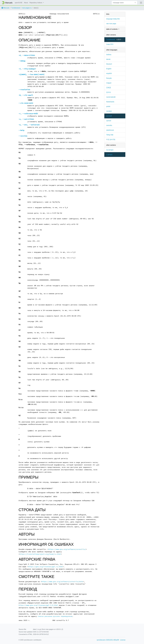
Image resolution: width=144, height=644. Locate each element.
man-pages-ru (27, 8)
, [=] (32, 74)
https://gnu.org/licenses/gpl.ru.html (45, 567)
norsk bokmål (111, 97)
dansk (108, 59)
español (109, 73)
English (109, 69)
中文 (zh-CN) (111, 139)
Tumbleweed (16, 8)
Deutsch (109, 64)
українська (110, 130)
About (26, 3)
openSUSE (19, 3)
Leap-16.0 (110, 44)
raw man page (111, 24)
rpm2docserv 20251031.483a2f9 (108, 640)
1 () (109, 155)
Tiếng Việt (110, 135)
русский (109, 116)
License (123, 640)
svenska (109, 125)
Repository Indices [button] (36, 3)
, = (27, 55)
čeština (109, 55)
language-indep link (113, 19)
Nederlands (110, 102)
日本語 (109, 88)
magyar (109, 83)
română (109, 111)
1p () (110, 150)
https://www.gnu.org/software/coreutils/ (67, 549)
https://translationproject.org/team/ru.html (40, 554)
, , (29, 125)
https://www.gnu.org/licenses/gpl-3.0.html (38, 605)
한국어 (109, 92)
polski (108, 106)
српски (109, 121)
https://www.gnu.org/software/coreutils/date (62, 582)
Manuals (5, 8)
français (109, 78)
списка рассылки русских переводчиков (55, 616)
